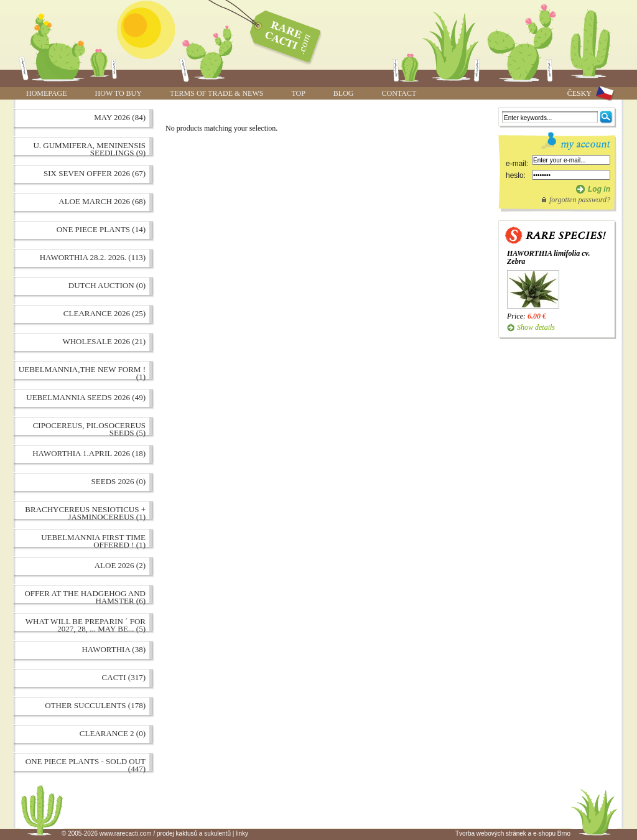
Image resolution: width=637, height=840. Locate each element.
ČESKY (579, 93)
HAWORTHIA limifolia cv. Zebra (548, 257)
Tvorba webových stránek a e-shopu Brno (513, 833)
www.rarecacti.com (279, 34)
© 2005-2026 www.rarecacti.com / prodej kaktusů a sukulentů (146, 833)
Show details (536, 327)
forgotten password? (580, 200)
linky (242, 833)
